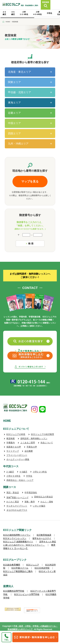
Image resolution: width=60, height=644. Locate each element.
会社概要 (29, 451)
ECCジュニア (33, 565)
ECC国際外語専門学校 (14, 591)
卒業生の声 (32, 447)
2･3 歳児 (4, 13)
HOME (7, 421)
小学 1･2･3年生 (24, 13)
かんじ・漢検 (47, 502)
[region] (30, 14)
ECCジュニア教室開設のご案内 (18, 571)
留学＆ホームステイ (42, 538)
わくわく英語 (13, 502)
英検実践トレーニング (17, 498)
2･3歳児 (10, 472)
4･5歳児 (23, 472)
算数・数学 (30, 502)
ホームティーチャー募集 (18, 459)
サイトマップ (13, 451)
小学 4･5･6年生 (37, 13)
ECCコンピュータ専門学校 (27, 594)
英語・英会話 (13, 493)
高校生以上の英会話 (43, 497)
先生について (47, 443)
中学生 (50, 13)
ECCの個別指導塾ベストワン (17, 535)
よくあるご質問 (28, 443)
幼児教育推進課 (44, 535)
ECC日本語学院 (42, 568)
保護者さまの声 (14, 447)
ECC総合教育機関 (12, 565)
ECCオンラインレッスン (15, 538)
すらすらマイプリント (17, 506)
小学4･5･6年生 (13, 476)
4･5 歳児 (13, 13)
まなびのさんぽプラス (17, 510)
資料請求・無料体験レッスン (34, 438)
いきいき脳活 (39, 506)
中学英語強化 (31, 493)
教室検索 (11, 438)
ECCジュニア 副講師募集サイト (18, 542)
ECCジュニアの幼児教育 (42, 434)
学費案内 (11, 443)
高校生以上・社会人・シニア (20, 480)
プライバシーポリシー (17, 455)
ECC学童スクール (20, 568)
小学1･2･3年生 (40, 472)
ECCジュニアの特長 (16, 434)
